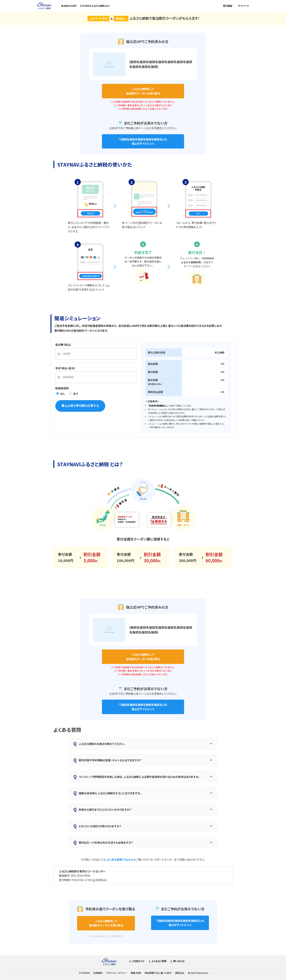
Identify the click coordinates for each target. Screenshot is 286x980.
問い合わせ (177, 962)
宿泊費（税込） (63, 345)
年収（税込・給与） (65, 368)
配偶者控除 (62, 388)
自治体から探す (69, 6)
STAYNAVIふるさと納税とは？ (95, 6)
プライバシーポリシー (117, 973)
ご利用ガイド (136, 962)
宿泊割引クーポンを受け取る (143, 91)
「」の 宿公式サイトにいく (143, 141)
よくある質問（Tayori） (120, 859)
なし (61, 394)
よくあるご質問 (157, 962)
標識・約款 (136, 973)
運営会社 (180, 973)
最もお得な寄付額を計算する (80, 406)
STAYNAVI (84, 973)
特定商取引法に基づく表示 (158, 973)
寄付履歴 (228, 6)
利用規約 (98, 973)
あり (74, 394)
